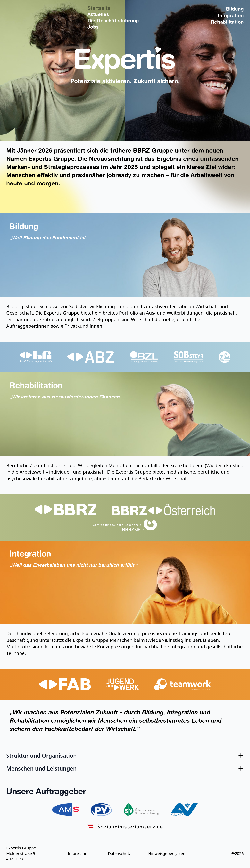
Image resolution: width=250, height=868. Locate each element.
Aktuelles (98, 15)
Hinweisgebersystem (165, 853)
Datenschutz (119, 853)
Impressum (78, 853)
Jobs (93, 27)
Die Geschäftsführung (113, 21)
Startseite (99, 9)
